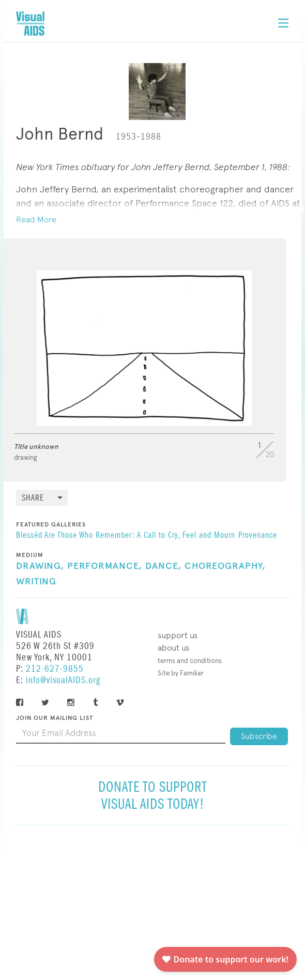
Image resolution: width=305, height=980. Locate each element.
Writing (36, 582)
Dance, (163, 566)
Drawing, (40, 566)
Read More (36, 220)
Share (33, 498)
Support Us (178, 635)
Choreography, (225, 566)
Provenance (258, 536)
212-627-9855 (55, 669)
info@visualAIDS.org (63, 680)
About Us (173, 648)
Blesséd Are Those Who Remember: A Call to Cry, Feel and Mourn (126, 536)
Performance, (105, 566)
